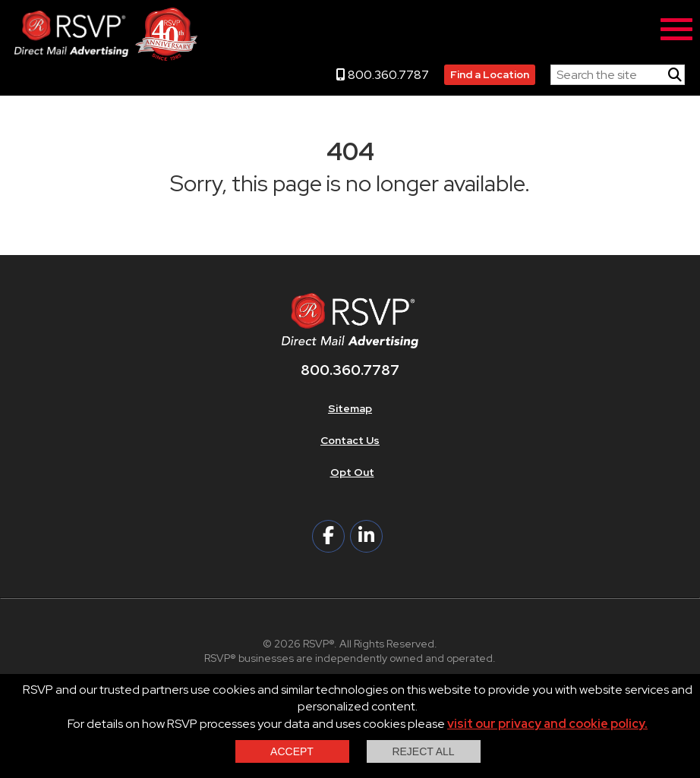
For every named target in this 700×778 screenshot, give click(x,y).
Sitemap (350, 408)
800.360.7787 (383, 75)
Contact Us (350, 440)
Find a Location (490, 74)
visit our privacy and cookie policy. (547, 724)
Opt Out (352, 472)
